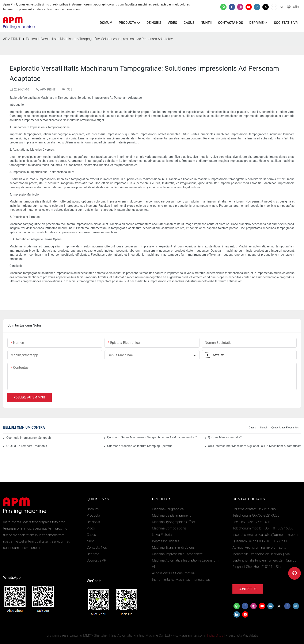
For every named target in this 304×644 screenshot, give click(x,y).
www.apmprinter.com (189, 635)
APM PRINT (12, 39)
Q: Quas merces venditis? (225, 437)
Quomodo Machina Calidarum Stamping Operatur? (140, 446)
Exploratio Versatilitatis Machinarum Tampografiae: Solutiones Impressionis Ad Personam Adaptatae (99, 39)
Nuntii (264, 428)
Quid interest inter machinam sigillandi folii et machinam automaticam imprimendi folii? (254, 446)
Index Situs (215, 635)
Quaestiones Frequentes (285, 428)
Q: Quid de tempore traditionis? (27, 446)
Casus (252, 428)
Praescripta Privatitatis (242, 635)
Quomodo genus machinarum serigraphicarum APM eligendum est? (152, 437)
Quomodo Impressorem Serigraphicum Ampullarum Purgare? (29, 438)
